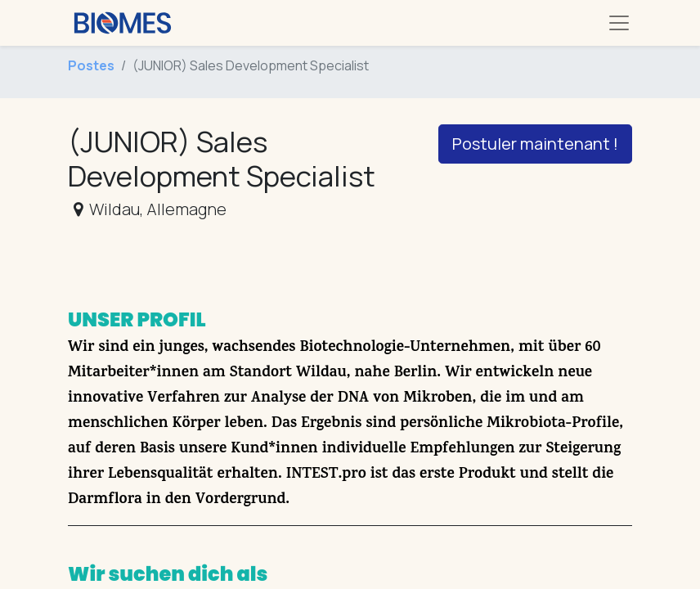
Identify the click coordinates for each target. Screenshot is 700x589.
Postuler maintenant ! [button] (535, 144)
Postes (91, 65)
